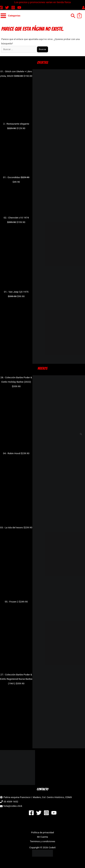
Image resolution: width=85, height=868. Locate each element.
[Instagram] (13, 8)
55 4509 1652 (11, 802)
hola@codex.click (13, 806)
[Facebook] (31, 813)
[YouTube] (19, 8)
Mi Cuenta (43, 837)
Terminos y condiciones (42, 841)
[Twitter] (7, 8)
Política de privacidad (42, 832)
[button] (73, 16)
